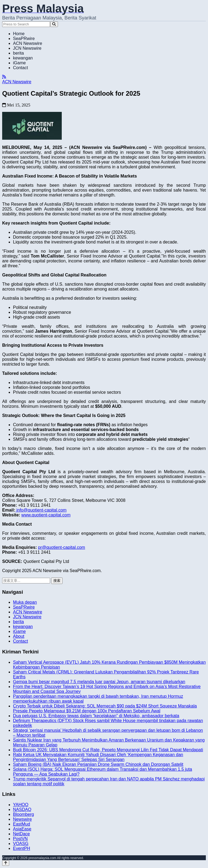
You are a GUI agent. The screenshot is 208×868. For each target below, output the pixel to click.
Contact (20, 68)
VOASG (21, 844)
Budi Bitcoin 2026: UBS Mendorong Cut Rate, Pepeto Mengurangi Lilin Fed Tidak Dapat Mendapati (108, 750)
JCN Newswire (27, 48)
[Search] (54, 24)
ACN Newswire (28, 43)
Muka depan (25, 602)
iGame (19, 63)
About (19, 636)
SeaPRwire (24, 39)
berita (18, 53)
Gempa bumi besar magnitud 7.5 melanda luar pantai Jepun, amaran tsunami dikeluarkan (99, 682)
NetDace (21, 834)
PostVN (20, 839)
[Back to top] (6, 863)
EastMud (22, 824)
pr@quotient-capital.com (61, 547)
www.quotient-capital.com (46, 515)
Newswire (22, 819)
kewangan (23, 58)
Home (19, 34)
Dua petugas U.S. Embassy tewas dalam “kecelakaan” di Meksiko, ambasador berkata (96, 716)
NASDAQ (22, 809)
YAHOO (21, 805)
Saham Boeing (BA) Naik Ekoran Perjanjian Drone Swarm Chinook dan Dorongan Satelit (98, 764)
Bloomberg (23, 814)
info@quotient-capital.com (41, 510)
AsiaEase (22, 829)
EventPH (22, 848)
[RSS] (4, 77)
